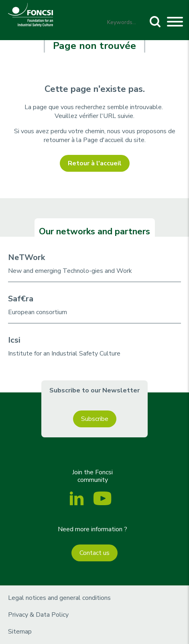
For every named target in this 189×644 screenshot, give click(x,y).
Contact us (94, 553)
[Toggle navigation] (175, 23)
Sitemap (20, 632)
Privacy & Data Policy (38, 615)
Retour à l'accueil (95, 163)
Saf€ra (21, 299)
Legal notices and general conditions (59, 598)
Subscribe (95, 419)
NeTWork (26, 257)
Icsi (14, 340)
